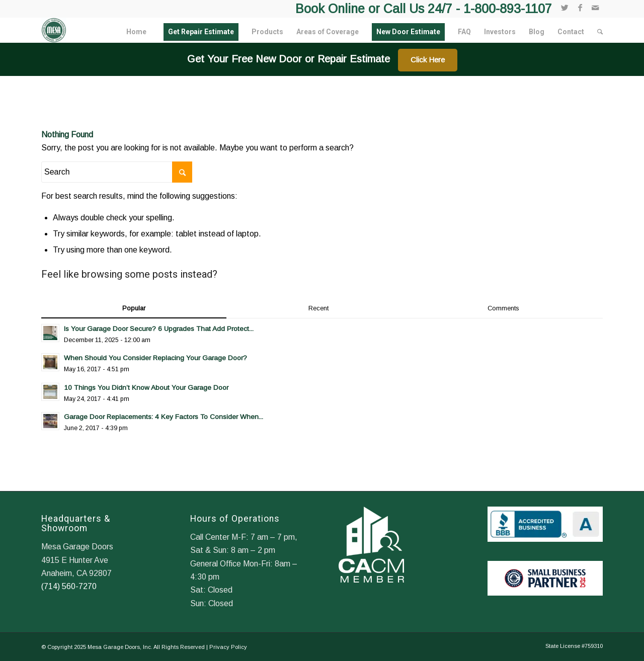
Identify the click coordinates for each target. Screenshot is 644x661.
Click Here (428, 60)
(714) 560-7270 (69, 586)
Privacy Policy (228, 647)
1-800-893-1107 (508, 9)
